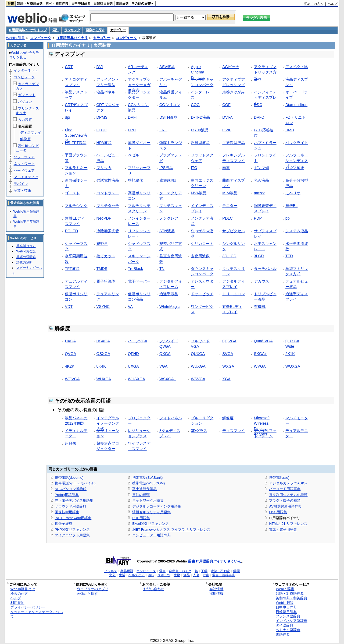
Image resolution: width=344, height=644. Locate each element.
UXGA (133, 366)
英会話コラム (26, 246)
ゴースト (72, 193)
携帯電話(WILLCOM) (148, 483)
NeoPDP (104, 218)
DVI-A (227, 117)
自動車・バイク (180, 571)
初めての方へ (314, 4)
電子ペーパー (139, 281)
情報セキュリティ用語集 (151, 512)
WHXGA (104, 379)
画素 (226, 168)
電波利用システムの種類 (288, 495)
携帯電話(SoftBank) (147, 478)
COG (195, 105)
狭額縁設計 (169, 180)
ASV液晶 (167, 67)
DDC (258, 105)
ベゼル (134, 155)
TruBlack (135, 269)
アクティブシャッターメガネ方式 (139, 85)
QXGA (165, 354)
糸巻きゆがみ (234, 92)
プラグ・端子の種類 (285, 500)
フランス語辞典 (288, 616)
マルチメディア (26, 177)
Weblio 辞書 (15, 38)
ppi (288, 218)
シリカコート (202, 244)
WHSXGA (137, 379)
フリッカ (104, 168)
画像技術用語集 (67, 512)
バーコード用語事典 (285, 489)
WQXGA (293, 366)
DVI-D (259, 117)
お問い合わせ (154, 589)
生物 (177, 575)
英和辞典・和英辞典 (291, 598)
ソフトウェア (24, 157)
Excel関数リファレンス (150, 524)
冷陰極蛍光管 (108, 231)
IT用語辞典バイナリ (72, 38)
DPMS (102, 117)
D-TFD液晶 (200, 117)
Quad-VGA (263, 341)
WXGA (228, 366)
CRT (69, 67)
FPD (132, 130)
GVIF (227, 130)
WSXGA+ (168, 379)
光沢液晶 (261, 180)
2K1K (290, 354)
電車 (162, 571)
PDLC (227, 218)
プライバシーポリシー (28, 607)
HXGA (70, 341)
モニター (230, 206)
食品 (187, 575)
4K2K (69, 366)
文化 (112, 575)
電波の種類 (141, 495)
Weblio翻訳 (284, 603)
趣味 (151, 575)
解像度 (228, 418)
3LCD (259, 256)
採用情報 (216, 594)
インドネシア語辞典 (291, 621)
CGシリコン (170, 105)
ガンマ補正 (295, 168)
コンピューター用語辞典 (151, 535)
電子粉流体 (106, 281)
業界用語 (127, 571)
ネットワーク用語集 (148, 500)
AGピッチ (231, 67)
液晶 (258, 79)
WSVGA (198, 379)
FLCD (102, 130)
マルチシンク (76, 206)
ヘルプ (332, 4)
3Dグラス (199, 431)
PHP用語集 (141, 518)
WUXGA (198, 366)
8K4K (101, 366)
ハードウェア (24, 170)
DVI (100, 67)
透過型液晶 (169, 294)
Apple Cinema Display (198, 72)
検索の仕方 (19, 594)
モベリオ (293, 193)
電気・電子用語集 (283, 529)
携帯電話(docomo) (69, 478)
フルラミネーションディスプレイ (297, 160)
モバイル (21, 184)
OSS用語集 (278, 512)
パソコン (25, 102)
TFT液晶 (72, 269)
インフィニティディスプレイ (265, 97)
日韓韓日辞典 (103, 3)
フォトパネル (171, 418)
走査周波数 (200, 256)
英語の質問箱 (26, 257)
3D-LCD (229, 256)
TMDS (102, 269)
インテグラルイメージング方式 (108, 423)
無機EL (292, 206)
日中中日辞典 (81, 3)
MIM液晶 (230, 193)
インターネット (26, 70)
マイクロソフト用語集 (72, 535)
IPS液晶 (166, 168)
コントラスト (108, 193)
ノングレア (169, 218)
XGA (226, 379)
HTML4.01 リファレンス (288, 524)
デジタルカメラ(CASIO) (288, 483)
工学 (204, 571)
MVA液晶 (199, 193)
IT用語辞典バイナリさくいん (218, 561)
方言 (206, 575)
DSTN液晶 (168, 117)
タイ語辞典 (284, 625)
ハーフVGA (138, 341)
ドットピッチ (202, 294)
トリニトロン (234, 294)
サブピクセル (234, 231)
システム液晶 (297, 231)
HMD (290, 130)
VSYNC (103, 307)
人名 (196, 575)
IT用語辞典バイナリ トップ (28, 30)
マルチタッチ (108, 206)
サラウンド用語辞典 (71, 506)
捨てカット (106, 256)
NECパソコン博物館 (71, 489)
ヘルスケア (137, 575)
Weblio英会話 (26, 251)
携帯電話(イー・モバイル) (75, 483)
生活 (122, 575)
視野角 (102, 244)
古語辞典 (122, 3)
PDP (258, 218)
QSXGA (103, 354)
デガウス (261, 281)
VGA (163, 366)
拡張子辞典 (64, 524)
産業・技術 (22, 190)
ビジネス (111, 571)
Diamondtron (296, 105)
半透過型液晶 (234, 143)
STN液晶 (167, 231)
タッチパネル (265, 269)
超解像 (70, 443)
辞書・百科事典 (224, 575)
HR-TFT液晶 (76, 143)
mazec (260, 193)
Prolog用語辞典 (67, 495)
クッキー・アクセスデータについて (37, 614)
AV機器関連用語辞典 (285, 506)
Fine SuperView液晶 (76, 135)
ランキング (72, 30)
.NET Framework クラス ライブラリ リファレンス (171, 529)
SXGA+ (260, 354)
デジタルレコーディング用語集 (157, 506)
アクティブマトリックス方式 (265, 72)
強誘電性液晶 (108, 180)
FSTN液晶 (200, 130)
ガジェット (27, 95)
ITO (194, 168)
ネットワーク (24, 164)
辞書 (11, 3)
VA (130, 307)
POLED (71, 231)
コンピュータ (41, 38)
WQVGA (72, 379)
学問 (236, 571)
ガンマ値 (261, 168)
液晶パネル (106, 92)
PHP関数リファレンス (72, 529)
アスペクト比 (297, 67)
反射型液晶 (200, 143)
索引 (55, 30)
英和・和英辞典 (57, 3)
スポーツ (164, 575)
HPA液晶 (104, 143)
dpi (67, 117)
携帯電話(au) (279, 478)
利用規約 (17, 603)
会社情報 (216, 589)
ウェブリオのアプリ (93, 589)
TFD (289, 256)
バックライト (297, 143)
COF (226, 105)
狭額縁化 (135, 180)
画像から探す (95, 30)
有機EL (260, 307)
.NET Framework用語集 (73, 518)
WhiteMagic (169, 307)
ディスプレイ (234, 431)
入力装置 (25, 120)
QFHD (133, 354)
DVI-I (132, 117)
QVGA (70, 354)
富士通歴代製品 (144, 489)
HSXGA (103, 341)
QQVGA (229, 341)
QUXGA (198, 354)
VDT (69, 307)
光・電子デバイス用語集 (74, 500)
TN (162, 269)
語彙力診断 (24, 262)
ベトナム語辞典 (288, 630)
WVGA (260, 366)
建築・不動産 (220, 571)
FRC (163, 130)
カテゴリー (118, 30)
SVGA (228, 354)
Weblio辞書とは (23, 589)
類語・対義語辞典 (30, 3)
